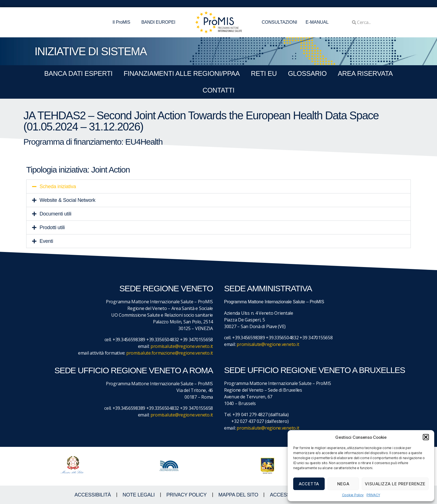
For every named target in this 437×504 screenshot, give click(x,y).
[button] (426, 437)
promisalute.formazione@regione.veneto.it (170, 353)
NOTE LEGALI (139, 495)
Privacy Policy (187, 495)
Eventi (46, 241)
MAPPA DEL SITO (238, 495)
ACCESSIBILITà (93, 495)
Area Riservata (365, 73)
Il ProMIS (123, 22)
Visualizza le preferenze (395, 484)
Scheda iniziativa (58, 186)
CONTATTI (219, 90)
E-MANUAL (317, 22)
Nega (343, 484)
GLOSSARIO (307, 73)
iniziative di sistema (91, 51)
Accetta (309, 484)
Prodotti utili (52, 227)
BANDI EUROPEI (158, 22)
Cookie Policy (353, 495)
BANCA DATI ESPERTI (78, 73)
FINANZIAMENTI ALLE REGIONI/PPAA (182, 73)
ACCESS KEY (285, 495)
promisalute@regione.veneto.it (182, 346)
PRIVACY (373, 495)
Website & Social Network (67, 200)
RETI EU (264, 73)
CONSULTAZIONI (279, 22)
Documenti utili (55, 214)
